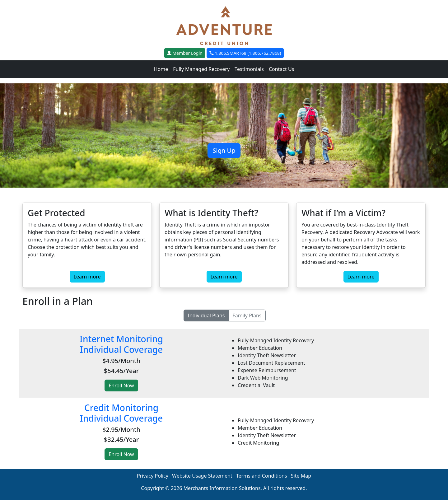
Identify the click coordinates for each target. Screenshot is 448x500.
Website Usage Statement (202, 476)
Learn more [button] (87, 277)
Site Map (301, 476)
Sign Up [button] (224, 150)
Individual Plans (206, 315)
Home (161, 69)
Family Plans (247, 315)
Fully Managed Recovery (201, 69)
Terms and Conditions (262, 476)
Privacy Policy (153, 476)
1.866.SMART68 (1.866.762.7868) (245, 53)
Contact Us (281, 69)
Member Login (185, 53)
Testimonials (249, 69)
